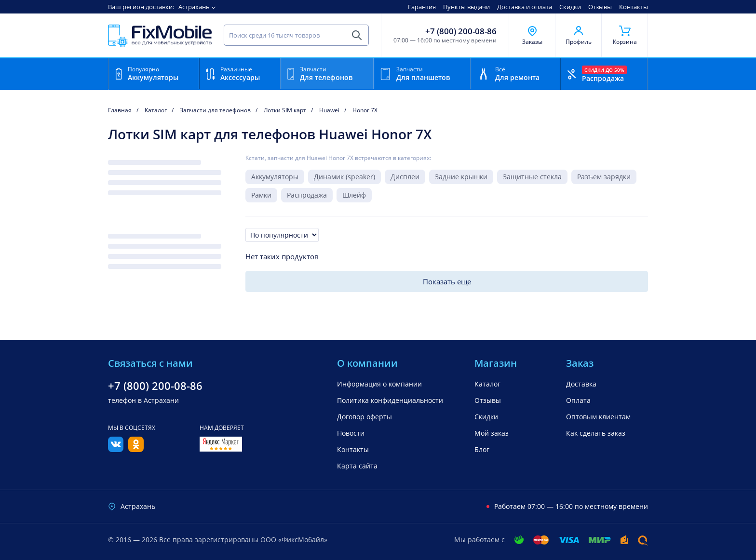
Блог (482, 449)
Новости (351, 433)
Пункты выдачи (466, 7)
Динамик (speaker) (344, 177)
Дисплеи (405, 177)
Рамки (261, 195)
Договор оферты (364, 417)
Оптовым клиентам (598, 417)
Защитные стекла (532, 177)
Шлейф (354, 195)
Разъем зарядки (604, 177)
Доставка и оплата (525, 7)
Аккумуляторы (275, 177)
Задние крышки (461, 177)
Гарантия (422, 7)
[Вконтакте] (116, 449)
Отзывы (600, 7)
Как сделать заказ (596, 433)
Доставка (581, 384)
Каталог (487, 384)
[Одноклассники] (136, 449)
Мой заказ (492, 433)
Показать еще (447, 281)
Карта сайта (357, 466)
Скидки (570, 7)
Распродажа (307, 195)
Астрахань (194, 7)
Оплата (578, 400)
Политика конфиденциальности (390, 400)
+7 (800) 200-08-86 (461, 31)
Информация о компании (379, 384)
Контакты (634, 7)
